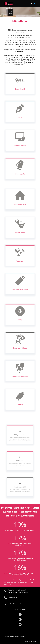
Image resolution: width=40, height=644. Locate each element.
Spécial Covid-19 (20, 87)
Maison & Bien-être (20, 203)
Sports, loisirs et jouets (20, 346)
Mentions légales (20, 636)
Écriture (20, 116)
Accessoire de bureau (20, 144)
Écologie (20, 318)
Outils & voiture (20, 231)
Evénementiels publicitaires (20, 375)
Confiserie (20, 403)
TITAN (12, 636)
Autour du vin (20, 259)
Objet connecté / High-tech (20, 288)
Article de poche (20, 172)
